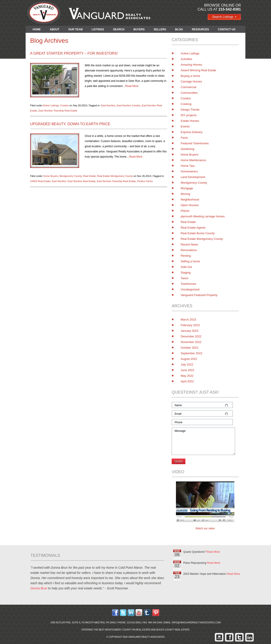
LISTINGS (98, 29)
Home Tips (188, 166)
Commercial (188, 87)
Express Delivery (192, 132)
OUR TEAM (76, 29)
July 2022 (187, 364)
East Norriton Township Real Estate (58, 111)
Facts (184, 138)
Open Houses (190, 205)
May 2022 (187, 376)
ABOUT (54, 29)
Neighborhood (190, 199)
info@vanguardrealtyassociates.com (196, 623)
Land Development (193, 177)
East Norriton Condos (129, 105)
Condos (64, 105)
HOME (37, 29)
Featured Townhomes (195, 143)
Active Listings (51, 105)
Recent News (189, 244)
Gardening (188, 149)
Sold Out (186, 267)
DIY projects (189, 115)
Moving (185, 194)
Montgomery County (71, 176)
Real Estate (89, 176)
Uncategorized (190, 289)
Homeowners (189, 171)
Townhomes (188, 284)
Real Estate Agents (193, 228)
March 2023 (188, 320)
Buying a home (190, 76)
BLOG (179, 29)
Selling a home (190, 261)
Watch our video (205, 528)
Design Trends (190, 110)
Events (185, 126)
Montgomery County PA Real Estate (128, 630)
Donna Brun (39, 588)
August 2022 (189, 359)
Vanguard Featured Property (199, 295)
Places (185, 211)
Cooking (186, 104)
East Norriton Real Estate (82, 181)
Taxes (184, 278)
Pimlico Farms (145, 181)
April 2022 (187, 381)
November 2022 (191, 342)
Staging (186, 273)
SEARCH (119, 29)
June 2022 (188, 370)
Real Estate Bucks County (198, 233)
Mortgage (187, 188)
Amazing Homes (191, 65)
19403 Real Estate (40, 181)
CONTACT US (227, 29)
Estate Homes (190, 121)
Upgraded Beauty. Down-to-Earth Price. (71, 124)
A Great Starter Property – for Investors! (74, 53)
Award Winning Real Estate (198, 70)
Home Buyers (51, 176)
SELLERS (160, 29)
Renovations (189, 250)
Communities (189, 93)
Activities (186, 59)
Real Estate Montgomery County (115, 176)
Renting (186, 256)
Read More (132, 86)
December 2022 (191, 336)
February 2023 (190, 325)
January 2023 (190, 331)
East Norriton (108, 105)
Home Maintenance (193, 160)
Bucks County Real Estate (173, 630)
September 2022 (191, 353)
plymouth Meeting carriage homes (203, 216)
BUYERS (139, 29)
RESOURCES (200, 29)
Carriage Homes (191, 81)
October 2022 (190, 348)
